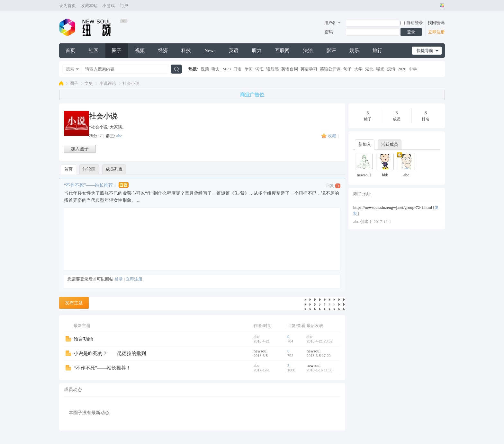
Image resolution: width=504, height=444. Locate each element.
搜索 (70, 69)
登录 (411, 32)
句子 (347, 69)
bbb (385, 175)
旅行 (377, 50)
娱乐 (354, 50)
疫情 (391, 69)
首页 (70, 50)
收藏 (332, 136)
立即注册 (437, 32)
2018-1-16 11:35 (320, 370)
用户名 (330, 23)
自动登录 (412, 23)
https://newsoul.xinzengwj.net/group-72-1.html (393, 207)
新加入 (365, 144)
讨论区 (89, 169)
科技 (186, 50)
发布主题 (74, 303)
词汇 (259, 69)
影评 (331, 50)
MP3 (226, 69)
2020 (402, 69)
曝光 (380, 69)
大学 (358, 69)
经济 (163, 50)
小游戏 (108, 6)
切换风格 (441, 6)
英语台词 (290, 69)
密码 (329, 32)
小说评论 (108, 83)
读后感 (272, 69)
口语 (238, 69)
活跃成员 (390, 144)
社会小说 (131, 83)
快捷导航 (425, 51)
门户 (124, 6)
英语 (234, 50)
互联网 (282, 50)
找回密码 (436, 23)
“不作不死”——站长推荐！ (91, 185)
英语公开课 (330, 69)
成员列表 (114, 169)
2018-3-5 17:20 (319, 356)
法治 (308, 50)
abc (119, 136)
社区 (94, 50)
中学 (413, 69)
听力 (257, 50)
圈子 (117, 50)
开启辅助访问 (436, 6)
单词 (248, 69)
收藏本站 (89, 6)
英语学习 (309, 69)
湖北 (369, 69)
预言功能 (83, 339)
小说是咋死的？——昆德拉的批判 (110, 353)
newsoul (261, 351)
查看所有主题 (322, 304)
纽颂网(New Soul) (61, 83)
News (210, 50)
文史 (89, 83)
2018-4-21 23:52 (320, 341)
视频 (140, 50)
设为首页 (67, 6)
